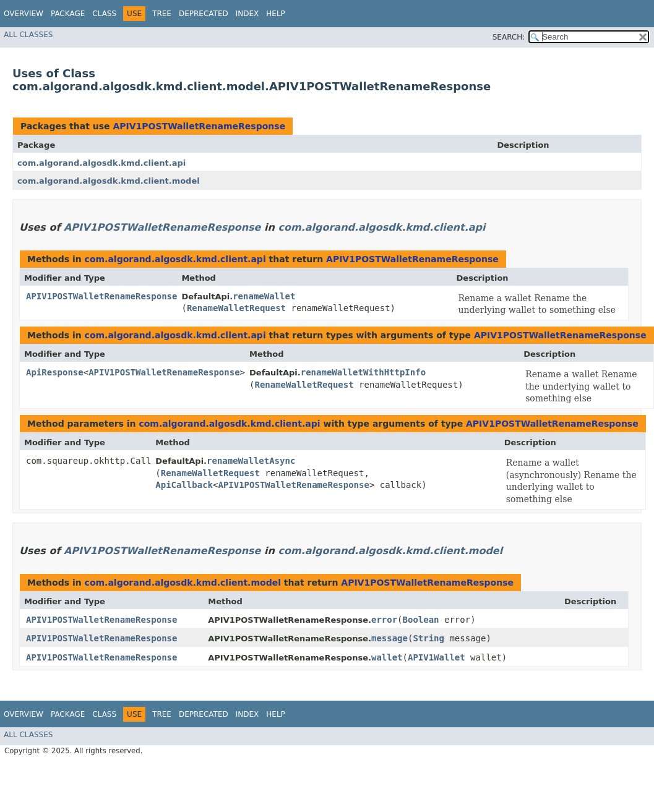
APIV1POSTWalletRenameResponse (199, 126)
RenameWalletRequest (236, 308)
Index (247, 14)
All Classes (28, 35)
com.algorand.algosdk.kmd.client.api (101, 163)
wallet (387, 657)
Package (68, 14)
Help (276, 14)
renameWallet (264, 296)
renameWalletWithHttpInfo (363, 372)
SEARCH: (509, 37)
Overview (24, 14)
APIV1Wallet (437, 657)
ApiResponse (55, 372)
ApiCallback (184, 485)
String (428, 638)
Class (104, 14)
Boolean (421, 620)
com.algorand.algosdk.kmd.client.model (109, 181)
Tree (162, 14)
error (384, 620)
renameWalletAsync (251, 461)
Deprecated (204, 14)
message (389, 638)
